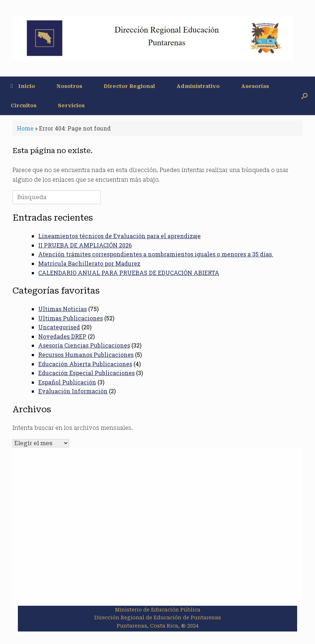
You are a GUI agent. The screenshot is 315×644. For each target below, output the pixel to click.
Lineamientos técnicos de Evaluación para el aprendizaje (119, 236)
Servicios (71, 105)
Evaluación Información (73, 391)
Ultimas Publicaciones (71, 318)
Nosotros (69, 86)
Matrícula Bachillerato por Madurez (89, 263)
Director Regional (129, 86)
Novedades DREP (62, 336)
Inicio (23, 86)
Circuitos (24, 105)
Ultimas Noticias (62, 309)
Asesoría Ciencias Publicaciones (84, 345)
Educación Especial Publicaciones (86, 373)
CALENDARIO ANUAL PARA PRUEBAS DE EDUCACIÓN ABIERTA (129, 273)
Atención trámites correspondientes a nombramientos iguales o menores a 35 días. (156, 254)
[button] (304, 96)
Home (25, 128)
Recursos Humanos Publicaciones (86, 355)
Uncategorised (59, 327)
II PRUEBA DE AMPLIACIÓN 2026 (85, 245)
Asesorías (255, 86)
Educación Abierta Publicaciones (85, 364)
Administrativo (198, 86)
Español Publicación (67, 382)
